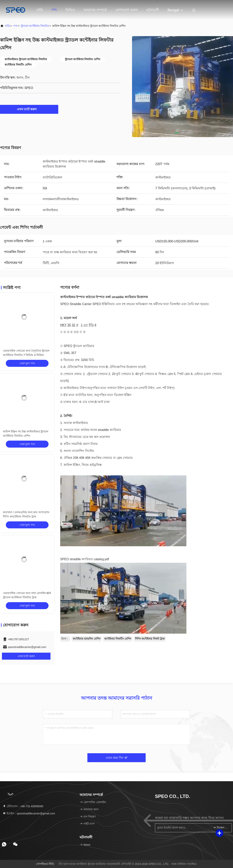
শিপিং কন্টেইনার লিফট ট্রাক (150, 639)
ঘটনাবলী (153, 10)
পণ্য (54, 10)
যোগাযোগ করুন (127, 10)
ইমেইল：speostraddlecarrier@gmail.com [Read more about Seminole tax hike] (29, 813)
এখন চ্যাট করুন (29, 109)
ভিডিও (70, 10)
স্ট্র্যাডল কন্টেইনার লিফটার (35, 26)
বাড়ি (40, 10)
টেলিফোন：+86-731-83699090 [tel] (23, 806)
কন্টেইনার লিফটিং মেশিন (118, 639)
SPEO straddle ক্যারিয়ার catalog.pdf (85, 559)
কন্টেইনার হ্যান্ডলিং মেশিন (87, 639)
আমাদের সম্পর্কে (95, 10)
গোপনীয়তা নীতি (45, 864)
